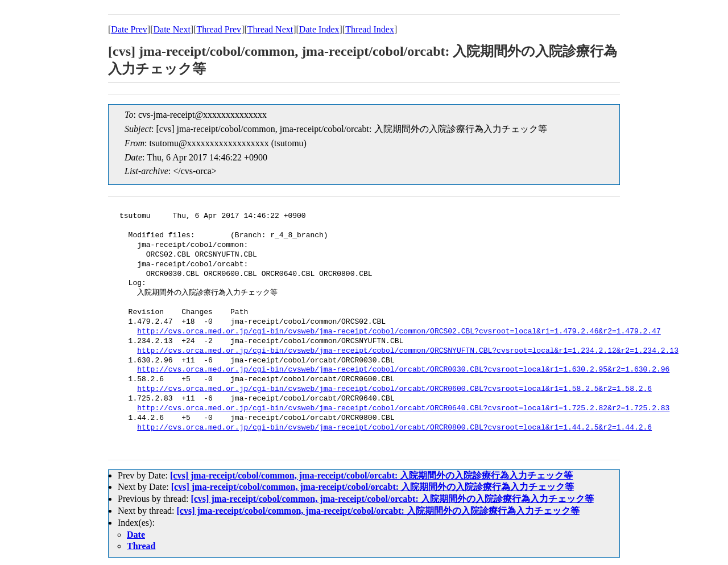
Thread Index (370, 29)
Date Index (319, 29)
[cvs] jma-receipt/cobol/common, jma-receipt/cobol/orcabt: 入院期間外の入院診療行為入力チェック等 (371, 475)
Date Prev (129, 29)
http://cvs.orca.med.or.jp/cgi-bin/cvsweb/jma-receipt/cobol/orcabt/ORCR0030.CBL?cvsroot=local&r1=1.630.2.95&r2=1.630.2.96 (403, 370)
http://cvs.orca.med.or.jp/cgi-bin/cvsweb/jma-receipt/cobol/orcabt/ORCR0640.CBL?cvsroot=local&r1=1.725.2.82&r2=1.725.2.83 (403, 409)
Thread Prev (219, 29)
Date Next (172, 29)
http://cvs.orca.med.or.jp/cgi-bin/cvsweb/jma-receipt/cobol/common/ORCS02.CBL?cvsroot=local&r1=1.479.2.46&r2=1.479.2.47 (399, 332)
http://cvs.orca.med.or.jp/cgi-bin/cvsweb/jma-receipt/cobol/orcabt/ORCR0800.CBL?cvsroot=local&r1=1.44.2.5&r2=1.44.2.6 (394, 428)
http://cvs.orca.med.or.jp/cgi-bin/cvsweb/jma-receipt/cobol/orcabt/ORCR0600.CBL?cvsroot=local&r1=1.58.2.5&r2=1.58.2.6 (394, 389)
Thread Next (270, 29)
